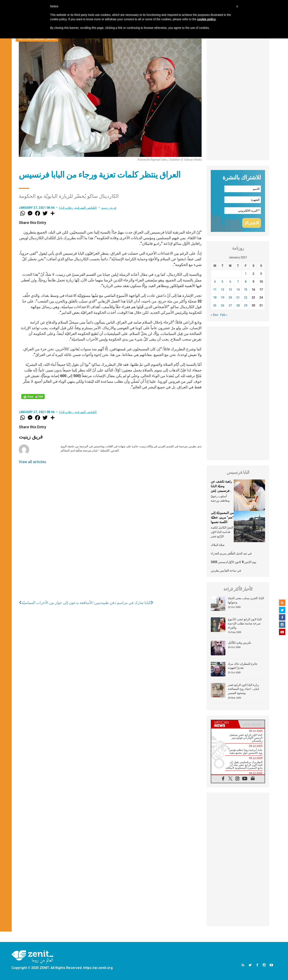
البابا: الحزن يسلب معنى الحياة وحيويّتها (246, 600)
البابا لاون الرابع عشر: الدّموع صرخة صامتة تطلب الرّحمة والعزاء (245, 623)
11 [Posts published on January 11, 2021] (215, 290)
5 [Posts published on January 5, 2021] (222, 282)
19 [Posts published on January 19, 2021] (222, 297)
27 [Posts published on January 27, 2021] (230, 305)
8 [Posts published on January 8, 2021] (246, 282)
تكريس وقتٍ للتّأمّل (240, 643)
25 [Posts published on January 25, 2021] (215, 305)
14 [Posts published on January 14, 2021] (238, 290)
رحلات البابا (66, 208)
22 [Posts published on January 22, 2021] (246, 297)
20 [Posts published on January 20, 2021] (230, 297)
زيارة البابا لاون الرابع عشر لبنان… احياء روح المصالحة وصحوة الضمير (243, 689)
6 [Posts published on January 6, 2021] (230, 282)
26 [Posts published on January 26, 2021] (222, 305)
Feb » (224, 315)
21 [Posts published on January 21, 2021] (238, 297)
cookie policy (207, 19)
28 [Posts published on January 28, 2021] (238, 305)
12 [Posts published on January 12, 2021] (222, 290)
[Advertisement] (238, 98)
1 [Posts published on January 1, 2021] (246, 274)
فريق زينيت (109, 208)
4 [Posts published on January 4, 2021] (215, 282)
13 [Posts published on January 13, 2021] (230, 290)
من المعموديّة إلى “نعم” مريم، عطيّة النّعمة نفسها (222, 517)
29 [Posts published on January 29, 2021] (246, 305)
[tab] (225, 724)
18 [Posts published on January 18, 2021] (215, 297)
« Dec (215, 315)
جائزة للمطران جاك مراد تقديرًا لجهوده (243, 666)
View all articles (32, 462)
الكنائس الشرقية (86, 208)
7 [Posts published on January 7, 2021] (238, 282)
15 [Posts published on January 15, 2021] (246, 290)
